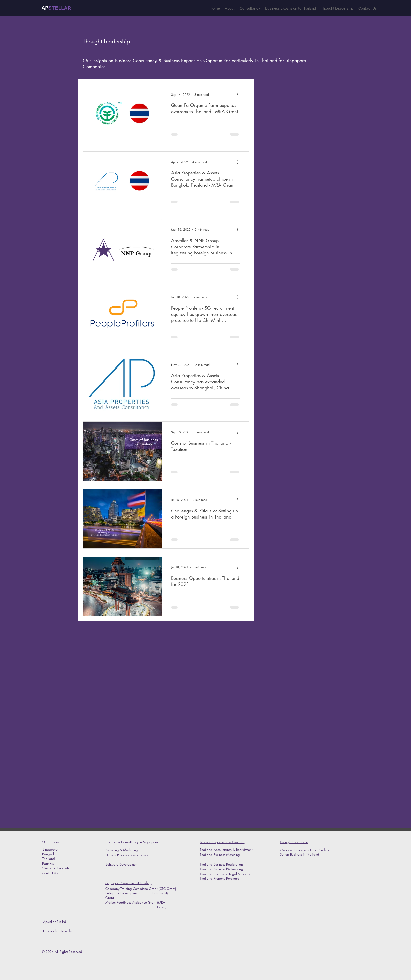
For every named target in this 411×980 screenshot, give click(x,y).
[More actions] (239, 94)
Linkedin (67, 931)
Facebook (50, 931)
